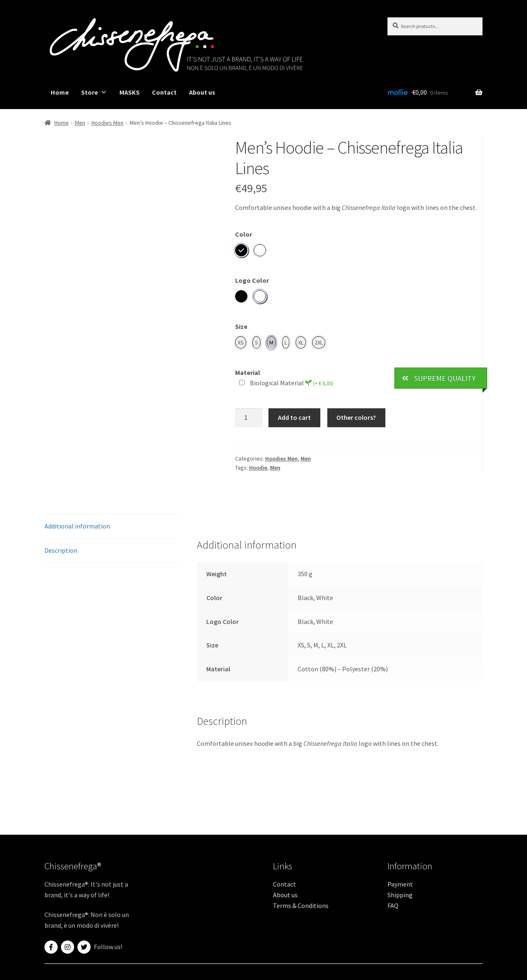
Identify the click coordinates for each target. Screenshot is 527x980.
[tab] (111, 527)
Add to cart (294, 417)
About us (202, 92)
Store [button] (94, 92)
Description (61, 550)
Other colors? (356, 417)
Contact (164, 92)
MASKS (129, 92)
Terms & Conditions (301, 906)
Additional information (77, 526)
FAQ (393, 906)
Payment (400, 884)
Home (60, 92)
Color (244, 234)
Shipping (400, 895)
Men (80, 123)
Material (248, 372)
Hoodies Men (107, 123)
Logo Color (252, 280)
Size (241, 326)
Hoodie (258, 468)
